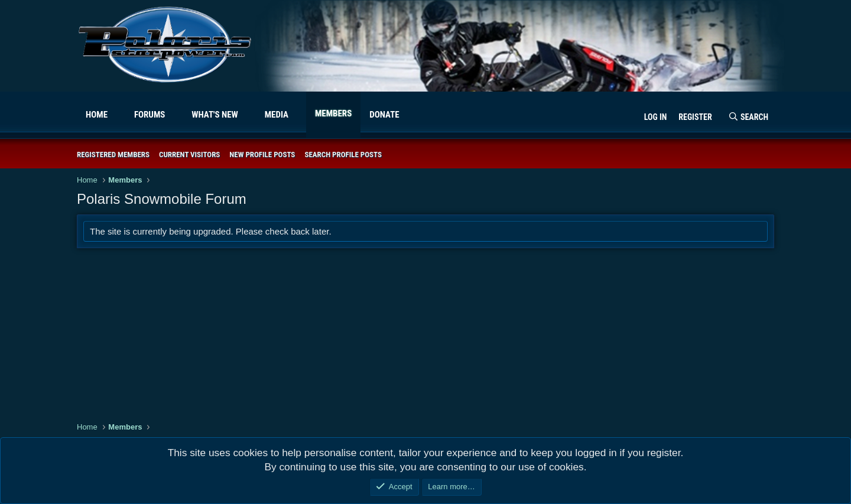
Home (97, 115)
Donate (384, 115)
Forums (150, 115)
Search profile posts (343, 155)
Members (333, 113)
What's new (215, 115)
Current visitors (189, 155)
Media (277, 115)
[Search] (748, 118)
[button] (117, 115)
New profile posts (262, 155)
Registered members (113, 155)
